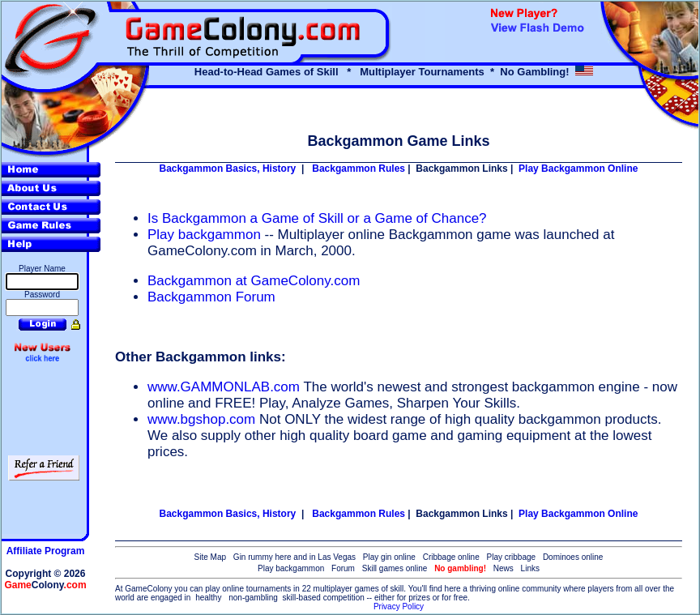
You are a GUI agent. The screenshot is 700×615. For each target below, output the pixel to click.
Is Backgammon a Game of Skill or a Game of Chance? (317, 218)
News (504, 568)
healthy (208, 598)
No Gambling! (534, 72)
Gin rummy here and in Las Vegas (295, 557)
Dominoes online (573, 557)
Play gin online (389, 557)
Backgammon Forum (211, 297)
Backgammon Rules (359, 169)
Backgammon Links (461, 169)
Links (530, 568)
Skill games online (395, 568)
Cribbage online (451, 557)
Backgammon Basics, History (228, 169)
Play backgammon (206, 235)
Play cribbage (512, 557)
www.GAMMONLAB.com (224, 387)
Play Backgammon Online (578, 169)
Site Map (210, 557)
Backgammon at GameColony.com (254, 281)
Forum (343, 568)
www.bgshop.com (201, 419)
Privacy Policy (399, 606)
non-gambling (253, 598)
